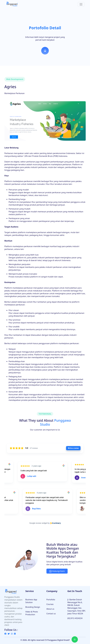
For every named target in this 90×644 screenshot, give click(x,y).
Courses (50, 604)
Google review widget (38, 523)
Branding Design (33, 607)
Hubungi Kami (57, 571)
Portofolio (51, 600)
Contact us (51, 614)
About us (50, 609)
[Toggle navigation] (81, 4)
